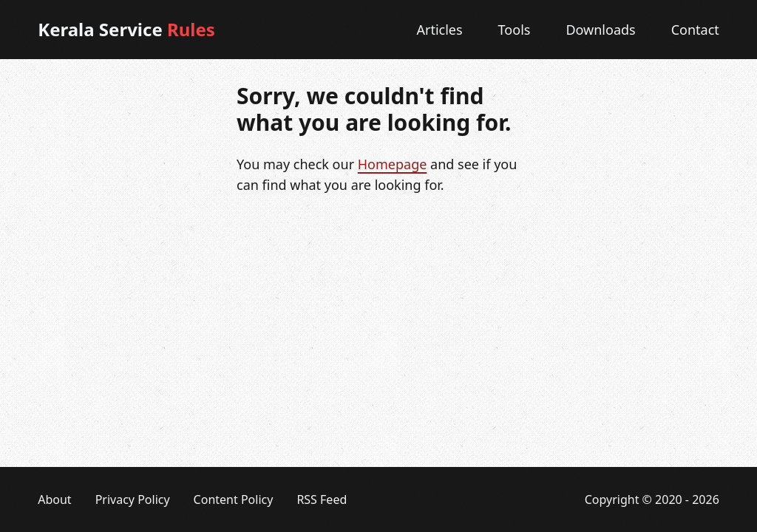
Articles (439, 30)
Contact (695, 30)
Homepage (393, 164)
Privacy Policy (133, 499)
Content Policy (234, 499)
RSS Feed (322, 499)
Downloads (600, 30)
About (54, 499)
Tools (515, 30)
